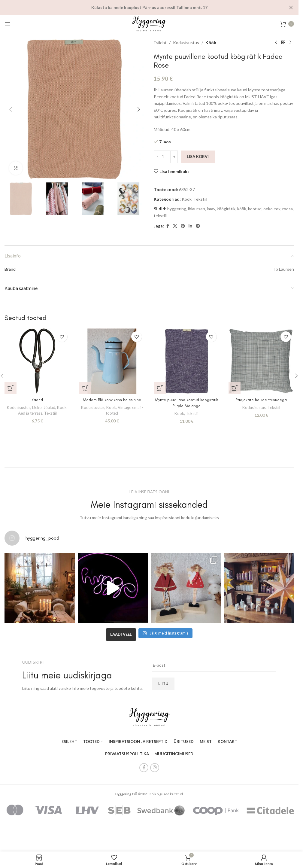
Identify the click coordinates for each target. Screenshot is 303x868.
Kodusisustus (186, 43)
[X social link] (175, 226)
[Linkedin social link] (190, 226)
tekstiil (160, 216)
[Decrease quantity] (158, 157)
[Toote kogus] (166, 157)
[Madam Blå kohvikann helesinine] (112, 361)
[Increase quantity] (174, 157)
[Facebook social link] (168, 226)
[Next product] (290, 43)
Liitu (163, 685)
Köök (211, 43)
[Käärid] (37, 361)
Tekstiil (200, 199)
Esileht (160, 43)
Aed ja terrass (30, 413)
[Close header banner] (291, 8)
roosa (288, 209)
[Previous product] (276, 43)
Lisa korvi (198, 157)
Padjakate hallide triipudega (261, 400)
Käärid (37, 400)
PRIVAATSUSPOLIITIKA (127, 755)
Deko (37, 407)
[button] (11, 109)
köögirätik (226, 209)
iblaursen (197, 209)
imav (211, 209)
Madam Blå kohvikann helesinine (112, 400)
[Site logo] (149, 23)
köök (242, 209)
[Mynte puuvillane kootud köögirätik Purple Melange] (187, 361)
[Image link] (149, 718)
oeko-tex (272, 209)
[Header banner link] (149, 8)
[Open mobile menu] (8, 24)
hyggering (177, 209)
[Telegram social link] (198, 226)
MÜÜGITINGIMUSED (174, 755)
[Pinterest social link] (183, 226)
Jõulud (49, 407)
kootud (255, 209)
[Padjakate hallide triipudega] (261, 361)
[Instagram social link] (155, 769)
